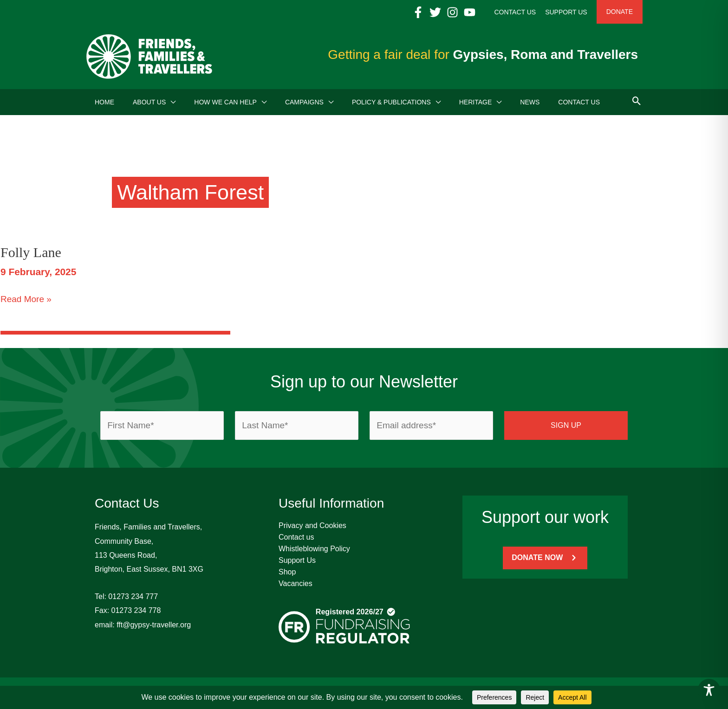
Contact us (296, 537)
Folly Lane (31, 252)
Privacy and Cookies (312, 525)
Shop (287, 572)
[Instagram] (452, 12)
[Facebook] (418, 12)
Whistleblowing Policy (314, 549)
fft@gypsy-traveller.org (154, 625)
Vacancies (296, 583)
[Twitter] (435, 12)
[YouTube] (470, 12)
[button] (171, 102)
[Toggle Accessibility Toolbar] (709, 690)
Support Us (297, 560)
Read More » (26, 299)
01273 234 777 (133, 596)
